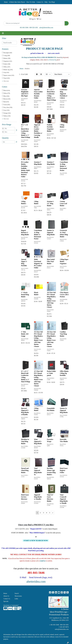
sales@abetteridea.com (46, 28)
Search (17, 593)
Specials (6, 601)
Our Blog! (52, 2)
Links (16, 599)
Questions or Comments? (11, 605)
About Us (6, 596)
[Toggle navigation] (3, 33)
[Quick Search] (34, 23)
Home (6, 2)
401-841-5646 (24, 28)
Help (46, 2)
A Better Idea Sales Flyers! (17, 2)
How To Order (31, 2)
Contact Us (40, 2)
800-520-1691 (34, 28)
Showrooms (18, 596)
